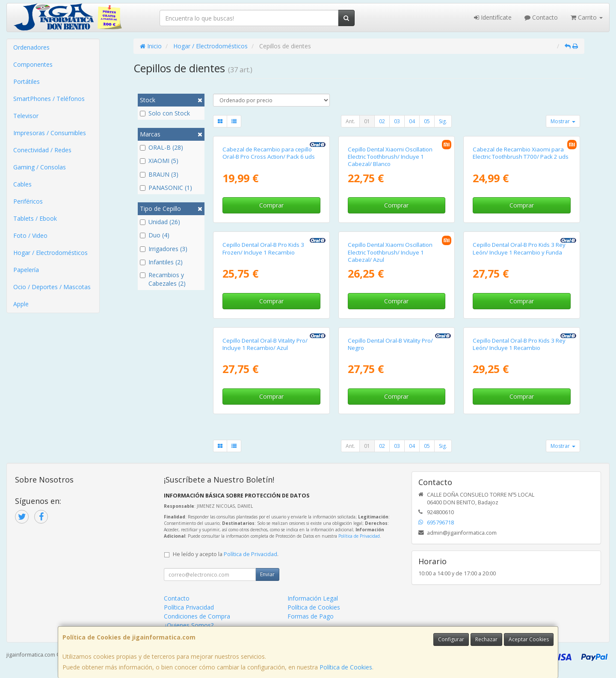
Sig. (443, 121)
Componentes (33, 64)
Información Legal (313, 598)
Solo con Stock (165, 113)
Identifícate (493, 17)
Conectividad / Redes (42, 150)
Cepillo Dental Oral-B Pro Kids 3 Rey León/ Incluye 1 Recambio (519, 344)
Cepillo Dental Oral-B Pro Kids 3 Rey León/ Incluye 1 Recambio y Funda (519, 248)
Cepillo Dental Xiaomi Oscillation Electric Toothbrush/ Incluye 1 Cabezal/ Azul (390, 252)
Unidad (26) (160, 222)
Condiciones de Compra (197, 616)
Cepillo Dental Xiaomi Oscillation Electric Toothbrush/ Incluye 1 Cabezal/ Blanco (390, 157)
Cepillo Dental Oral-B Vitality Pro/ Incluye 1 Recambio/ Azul (265, 344)
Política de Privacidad (359, 536)
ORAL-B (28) (161, 147)
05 (427, 121)
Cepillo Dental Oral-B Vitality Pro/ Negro (390, 344)
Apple (21, 304)
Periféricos (28, 201)
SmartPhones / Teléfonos (49, 99)
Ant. (350, 121)
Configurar (451, 639)
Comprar (271, 205)
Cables (22, 184)
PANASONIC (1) (166, 188)
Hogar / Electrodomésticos (50, 253)
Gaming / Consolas (40, 167)
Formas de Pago (311, 616)
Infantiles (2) (161, 262)
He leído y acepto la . (226, 554)
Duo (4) (155, 235)
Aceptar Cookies (529, 639)
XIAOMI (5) (159, 161)
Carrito (587, 17)
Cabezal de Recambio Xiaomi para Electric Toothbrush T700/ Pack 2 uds (521, 153)
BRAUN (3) (159, 174)
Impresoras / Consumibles (50, 133)
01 (367, 121)
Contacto (541, 17)
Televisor (26, 116)
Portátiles (27, 81)
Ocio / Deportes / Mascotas (52, 287)
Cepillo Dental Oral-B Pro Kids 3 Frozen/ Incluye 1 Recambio (263, 248)
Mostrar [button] (563, 121)
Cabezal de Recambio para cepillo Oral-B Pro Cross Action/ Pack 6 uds (269, 153)
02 (382, 121)
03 (397, 121)
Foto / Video (30, 235)
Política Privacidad (189, 607)
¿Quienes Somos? (189, 625)
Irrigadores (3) (164, 249)
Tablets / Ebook (35, 218)
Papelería (26, 270)
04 (412, 121)
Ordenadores (31, 47)
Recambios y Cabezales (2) (163, 279)
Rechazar (486, 639)
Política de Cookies (346, 667)
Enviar (267, 574)
